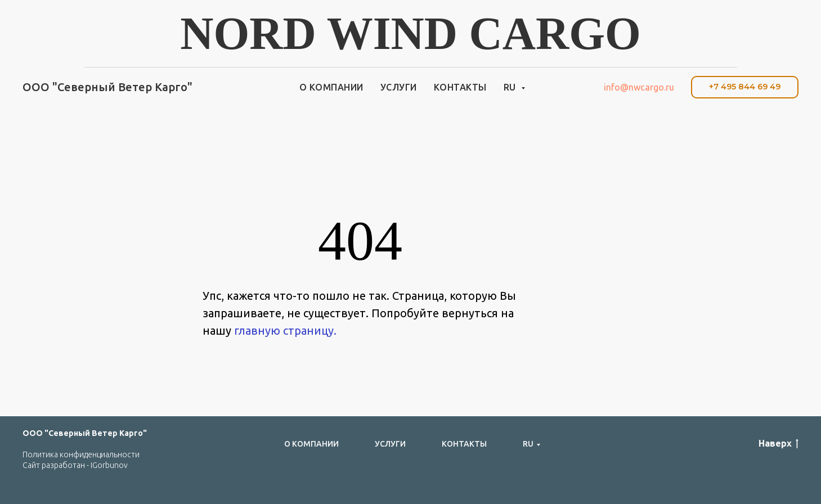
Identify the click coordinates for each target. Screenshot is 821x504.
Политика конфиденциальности (81, 454)
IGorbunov (109, 465)
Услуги (399, 87)
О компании (331, 87)
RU (511, 87)
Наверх (779, 444)
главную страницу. (285, 330)
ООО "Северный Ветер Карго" (85, 433)
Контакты (460, 87)
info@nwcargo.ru (639, 87)
